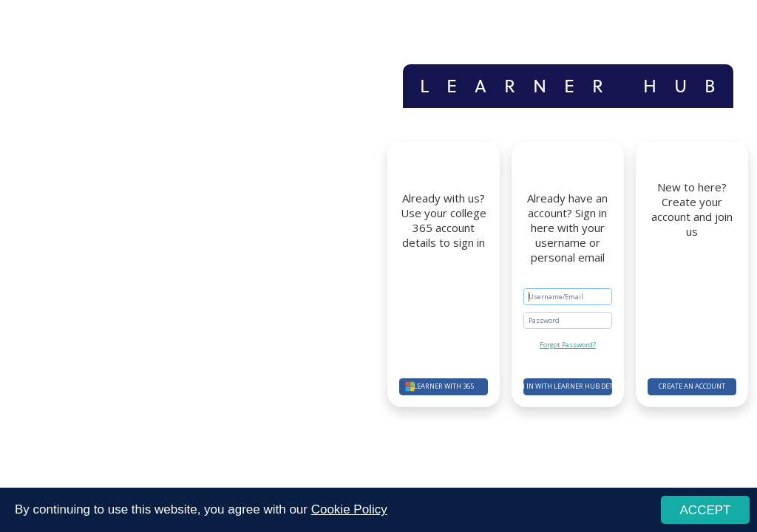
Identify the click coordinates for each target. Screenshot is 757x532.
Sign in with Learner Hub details (568, 386)
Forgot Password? (568, 345)
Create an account (692, 386)
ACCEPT (706, 510)
